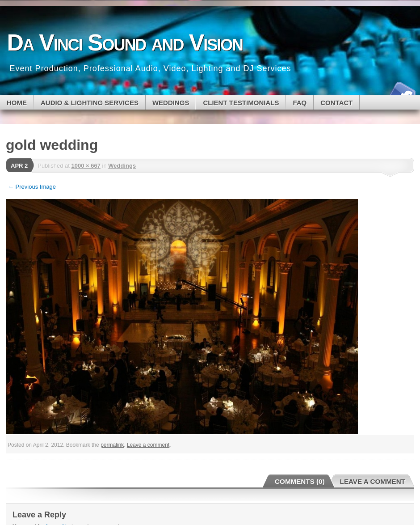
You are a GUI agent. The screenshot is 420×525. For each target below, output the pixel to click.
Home (17, 103)
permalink (112, 445)
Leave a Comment (373, 481)
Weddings (122, 166)
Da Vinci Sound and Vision (125, 42)
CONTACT (336, 103)
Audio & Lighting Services (90, 103)
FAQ (300, 103)
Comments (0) (300, 481)
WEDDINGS (171, 103)
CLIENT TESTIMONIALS (241, 103)
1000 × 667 (86, 166)
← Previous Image (32, 187)
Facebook (401, 92)
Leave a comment (148, 445)
